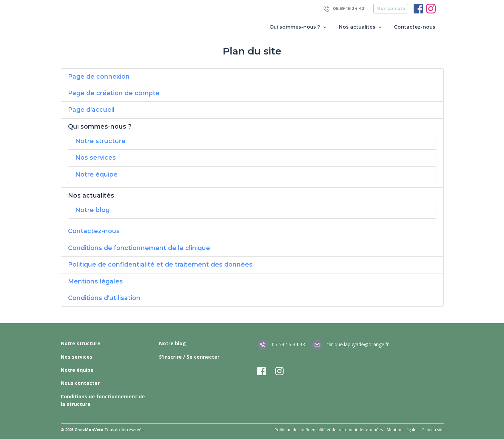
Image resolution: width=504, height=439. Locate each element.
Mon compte (391, 8)
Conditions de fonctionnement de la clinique (139, 248)
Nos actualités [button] (361, 27)
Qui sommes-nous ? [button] (299, 27)
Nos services (96, 157)
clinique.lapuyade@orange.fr (350, 344)
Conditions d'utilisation (104, 298)
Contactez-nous (415, 27)
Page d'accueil (91, 109)
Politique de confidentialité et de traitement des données (160, 264)
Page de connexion (99, 76)
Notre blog (92, 210)
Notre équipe (96, 174)
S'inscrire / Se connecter (189, 357)
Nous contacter (80, 383)
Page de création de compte (114, 93)
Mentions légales (95, 281)
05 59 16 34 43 (344, 9)
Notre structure (100, 141)
